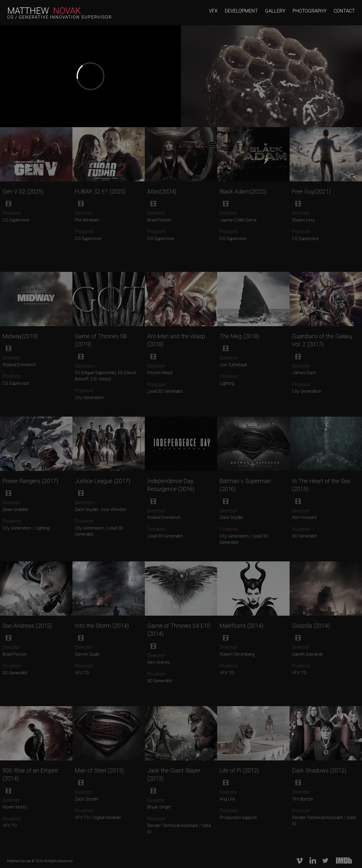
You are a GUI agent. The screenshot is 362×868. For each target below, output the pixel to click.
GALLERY (275, 11)
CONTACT (344, 11)
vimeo (300, 861)
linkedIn (313, 861)
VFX (213, 11)
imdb (343, 861)
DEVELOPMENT (241, 11)
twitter (325, 861)
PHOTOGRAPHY (310, 11)
